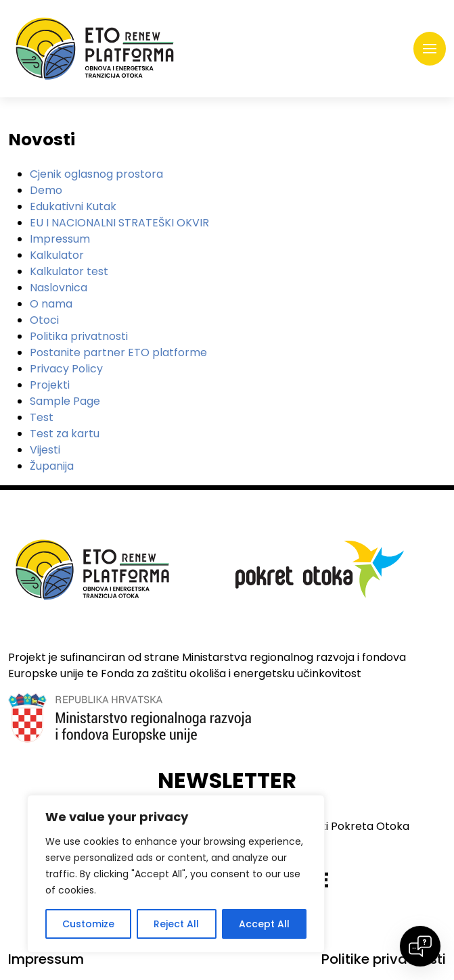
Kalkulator (57, 255)
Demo (46, 190)
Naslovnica (59, 288)
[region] (176, 874)
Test (42, 417)
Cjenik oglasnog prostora (96, 174)
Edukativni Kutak (73, 206)
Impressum (60, 239)
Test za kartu (65, 434)
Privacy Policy (66, 369)
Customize (88, 924)
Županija (52, 466)
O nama (51, 304)
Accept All (264, 924)
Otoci (44, 320)
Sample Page (65, 401)
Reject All (176, 924)
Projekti (50, 385)
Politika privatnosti (79, 336)
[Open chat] (420, 946)
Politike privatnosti (384, 959)
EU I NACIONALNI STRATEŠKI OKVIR (119, 223)
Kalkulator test (69, 271)
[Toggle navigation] (430, 49)
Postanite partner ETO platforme (118, 352)
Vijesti (45, 450)
